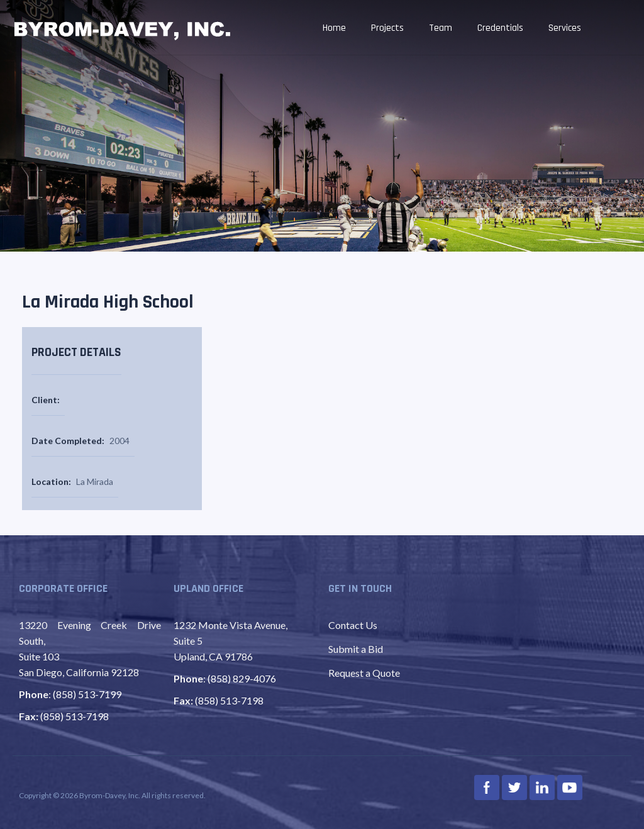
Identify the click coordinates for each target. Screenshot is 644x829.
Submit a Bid (356, 649)
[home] (123, 29)
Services (565, 28)
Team (441, 28)
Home (334, 28)
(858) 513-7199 (87, 694)
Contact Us (353, 625)
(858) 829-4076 (242, 678)
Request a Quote (364, 673)
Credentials (500, 28)
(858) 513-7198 (75, 716)
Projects (387, 28)
